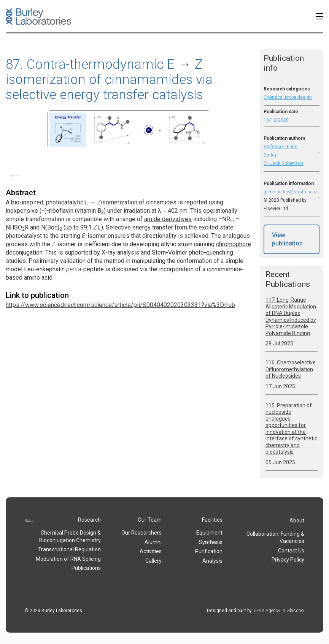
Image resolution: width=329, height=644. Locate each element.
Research (89, 520)
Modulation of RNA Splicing (68, 559)
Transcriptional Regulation (69, 549)
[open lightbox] (16, 175)
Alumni (153, 542)
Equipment (209, 533)
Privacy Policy (288, 560)
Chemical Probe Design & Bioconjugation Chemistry (70, 536)
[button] (319, 16)
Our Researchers (141, 533)
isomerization (119, 202)
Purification (209, 551)
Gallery (153, 561)
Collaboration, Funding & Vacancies (275, 538)
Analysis (212, 561)
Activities (151, 551)
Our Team (150, 520)
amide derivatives (168, 219)
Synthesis (211, 542)
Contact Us (291, 551)
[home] (38, 17)
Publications (86, 568)
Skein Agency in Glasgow (279, 611)
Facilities (212, 520)
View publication (287, 239)
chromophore (234, 244)
